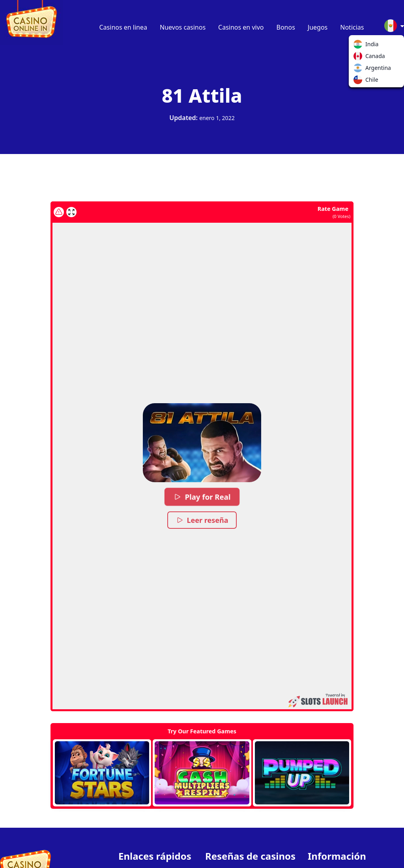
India (359, 46)
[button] (202, 443)
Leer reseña (202, 520)
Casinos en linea (123, 27)
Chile (359, 81)
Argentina (359, 70)
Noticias (352, 27)
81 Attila (202, 95)
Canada (359, 58)
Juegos (318, 27)
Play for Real (202, 497)
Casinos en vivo (241, 27)
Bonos (286, 27)
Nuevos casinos (183, 27)
